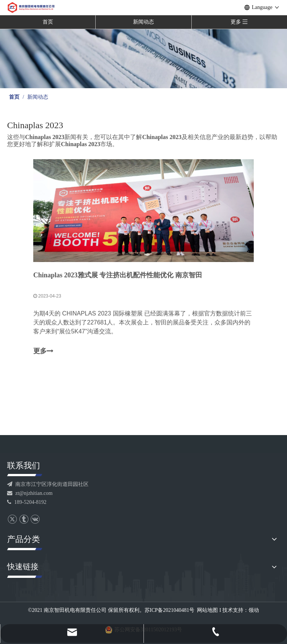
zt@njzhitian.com (30, 493)
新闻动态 (143, 22)
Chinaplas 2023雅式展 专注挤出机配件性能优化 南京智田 (118, 275)
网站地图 (207, 610)
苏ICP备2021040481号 (170, 610)
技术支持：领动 (241, 610)
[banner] (143, 58)
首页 (48, 22)
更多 (43, 351)
